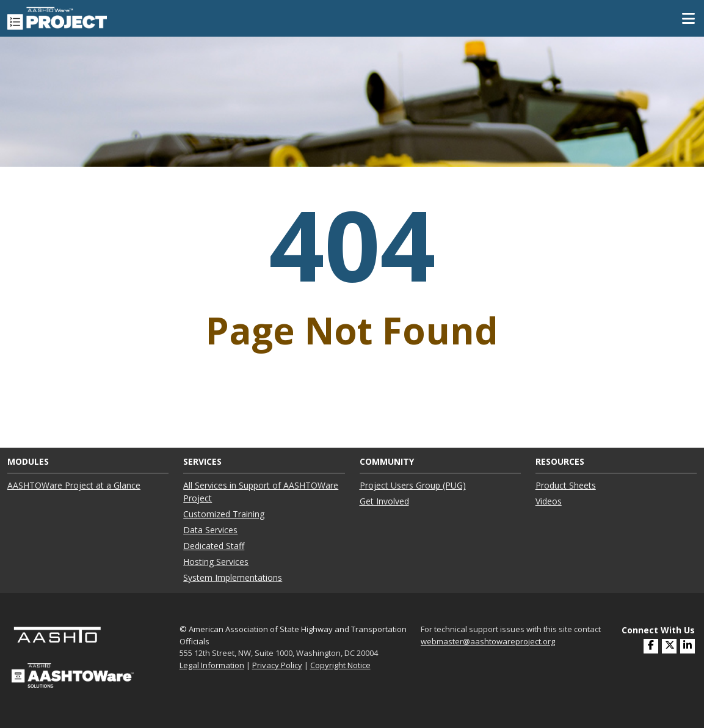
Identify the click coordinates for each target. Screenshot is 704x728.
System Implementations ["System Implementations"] (233, 577)
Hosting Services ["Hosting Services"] (216, 562)
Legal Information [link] (212, 665)
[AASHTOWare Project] (57, 17)
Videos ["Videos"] (549, 501)
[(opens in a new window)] (688, 646)
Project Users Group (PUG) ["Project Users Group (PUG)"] (413, 485)
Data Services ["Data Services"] (210, 530)
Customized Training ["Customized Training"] (224, 514)
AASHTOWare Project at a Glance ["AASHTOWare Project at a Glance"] (74, 485)
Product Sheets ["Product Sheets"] (566, 485)
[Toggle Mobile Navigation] (688, 18)
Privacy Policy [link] (277, 665)
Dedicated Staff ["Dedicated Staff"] (214, 546)
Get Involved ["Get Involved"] (384, 501)
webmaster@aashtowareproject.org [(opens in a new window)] (488, 641)
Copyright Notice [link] (340, 665)
